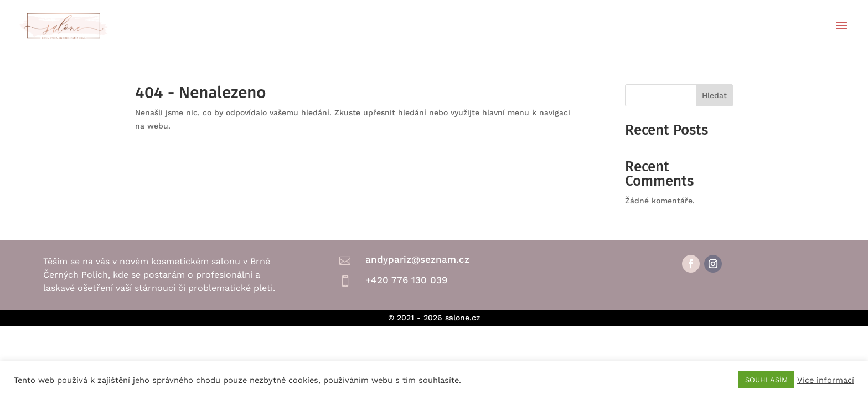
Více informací (826, 380)
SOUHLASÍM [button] (766, 380)
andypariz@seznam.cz (417, 259)
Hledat (714, 95)
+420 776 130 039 (406, 280)
